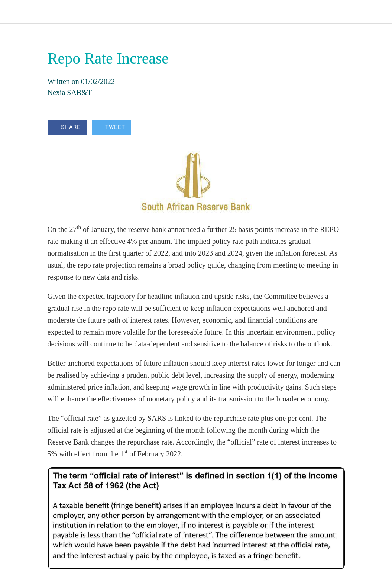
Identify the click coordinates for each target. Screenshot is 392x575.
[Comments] (336, 128)
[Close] (12, 12)
